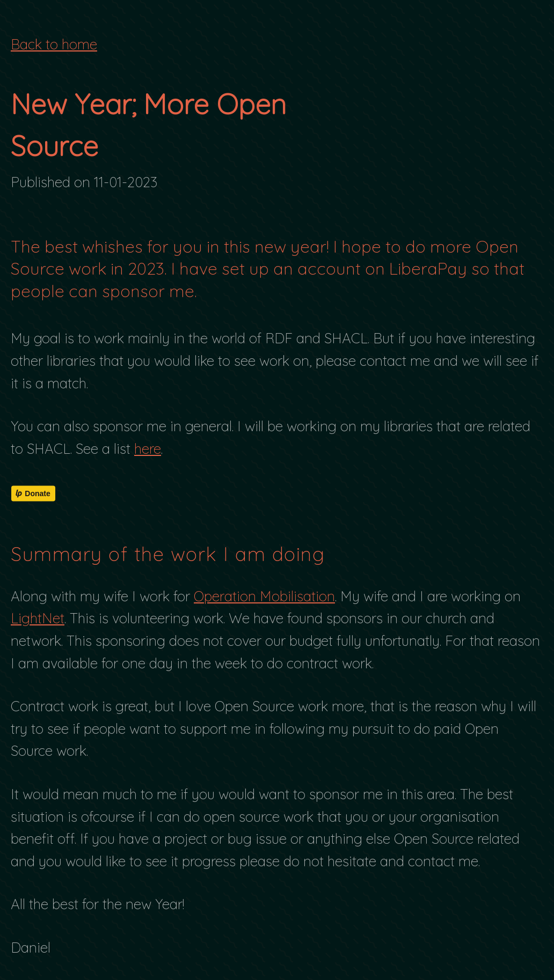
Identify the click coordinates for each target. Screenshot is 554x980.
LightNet (38, 618)
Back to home (54, 44)
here (148, 449)
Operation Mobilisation (264, 596)
